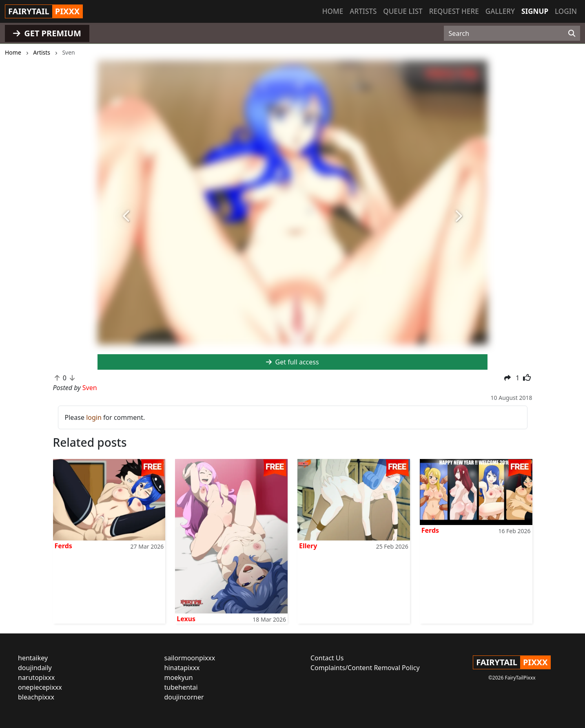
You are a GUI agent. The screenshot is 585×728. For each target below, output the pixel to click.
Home (333, 11)
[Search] (572, 33)
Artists (363, 11)
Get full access (292, 362)
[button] (127, 217)
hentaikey (33, 658)
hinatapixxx (182, 668)
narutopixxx (36, 677)
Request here (454, 11)
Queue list (403, 11)
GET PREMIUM (47, 33)
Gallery (500, 11)
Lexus (186, 619)
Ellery (308, 546)
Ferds (63, 546)
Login (566, 11)
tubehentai (181, 687)
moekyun (179, 677)
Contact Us (327, 658)
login (94, 417)
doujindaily (35, 668)
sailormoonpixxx (190, 658)
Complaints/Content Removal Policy (365, 668)
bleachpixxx (36, 697)
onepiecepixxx (40, 687)
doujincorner (184, 697)
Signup (535, 11)
